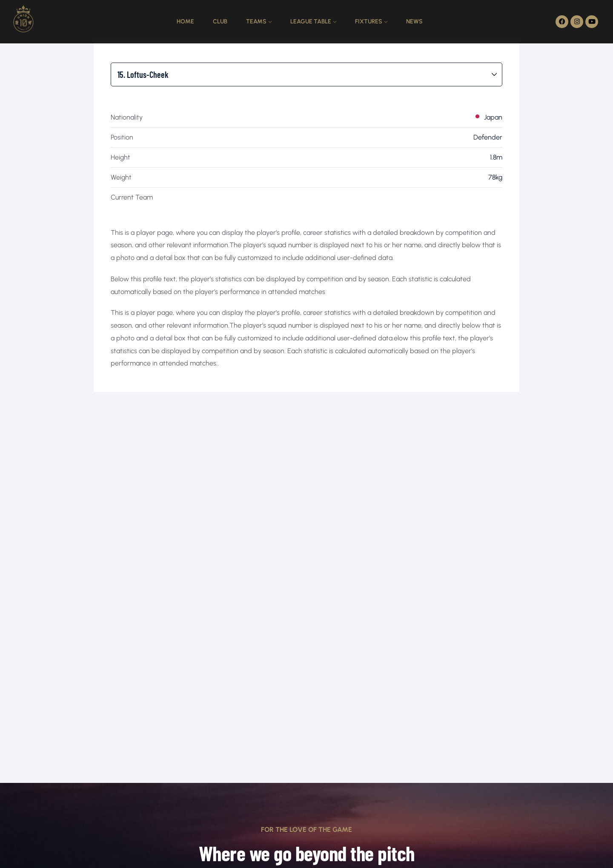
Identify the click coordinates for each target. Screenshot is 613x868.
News (414, 21)
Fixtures (369, 21)
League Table (311, 21)
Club (220, 21)
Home (185, 21)
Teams (256, 21)
